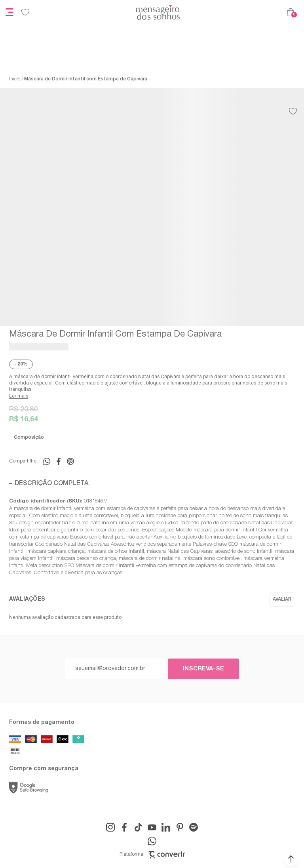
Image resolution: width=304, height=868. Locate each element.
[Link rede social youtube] (152, 827)
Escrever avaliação (282, 600)
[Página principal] (158, 12)
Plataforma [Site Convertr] (152, 855)
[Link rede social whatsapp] (152, 841)
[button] (291, 859)
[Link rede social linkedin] (166, 827)
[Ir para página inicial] (15, 79)
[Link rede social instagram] (110, 827)
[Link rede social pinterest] (180, 827)
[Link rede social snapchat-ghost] (194, 827)
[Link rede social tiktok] (138, 827)
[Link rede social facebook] (124, 827)
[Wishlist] (25, 12)
